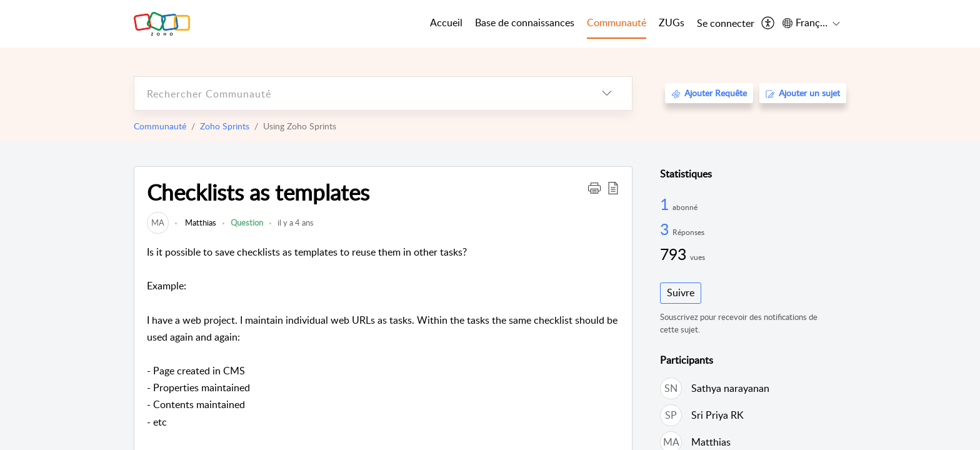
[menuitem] (726, 24)
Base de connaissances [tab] (525, 22)
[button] (594, 187)
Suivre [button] (681, 292)
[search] (358, 93)
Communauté (160, 126)
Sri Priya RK (717, 415)
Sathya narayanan (730, 388)
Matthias (200, 222)
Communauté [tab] (617, 22)
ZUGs (672, 22)
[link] (158, 222)
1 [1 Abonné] (666, 204)
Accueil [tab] (446, 22)
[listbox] (607, 93)
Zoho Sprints (225, 126)
